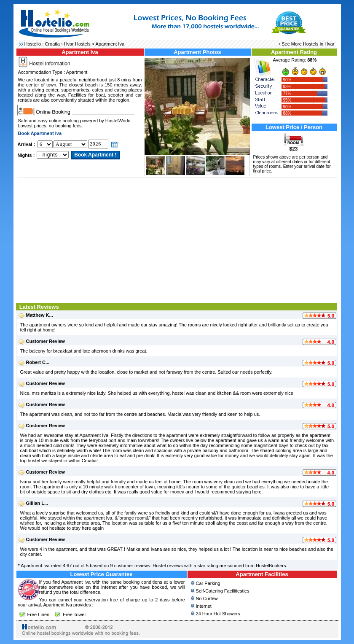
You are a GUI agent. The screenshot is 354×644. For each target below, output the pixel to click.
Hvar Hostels (77, 44)
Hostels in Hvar (319, 44)
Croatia (52, 44)
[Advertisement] (177, 240)
